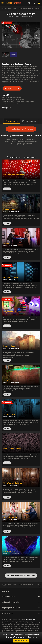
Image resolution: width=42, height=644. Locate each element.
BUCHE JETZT (11, 88)
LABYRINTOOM (13, 485)
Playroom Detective (12, 312)
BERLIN (11, 17)
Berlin (15, 8)
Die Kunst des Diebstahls (14, 175)
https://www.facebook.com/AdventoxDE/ (22, 101)
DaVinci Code (9, 346)
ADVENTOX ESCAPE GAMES (24, 17)
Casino (6, 243)
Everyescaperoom (7, 8)
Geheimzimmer (10, 517)
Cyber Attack (9, 552)
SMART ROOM (13, 245)
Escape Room (30, 619)
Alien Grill (7, 380)
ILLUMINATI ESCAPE (14, 382)
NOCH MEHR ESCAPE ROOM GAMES (21, 576)
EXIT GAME (12, 280)
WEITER (7, 223)
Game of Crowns (11, 278)
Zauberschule (9, 209)
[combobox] (34, 3)
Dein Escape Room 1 (12, 449)
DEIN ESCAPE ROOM (14, 451)
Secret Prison (9, 415)
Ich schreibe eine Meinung (21, 129)
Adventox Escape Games (26, 8)
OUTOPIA (11, 177)
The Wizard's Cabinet (13, 483)
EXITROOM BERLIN (14, 211)
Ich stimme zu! (21, 641)
